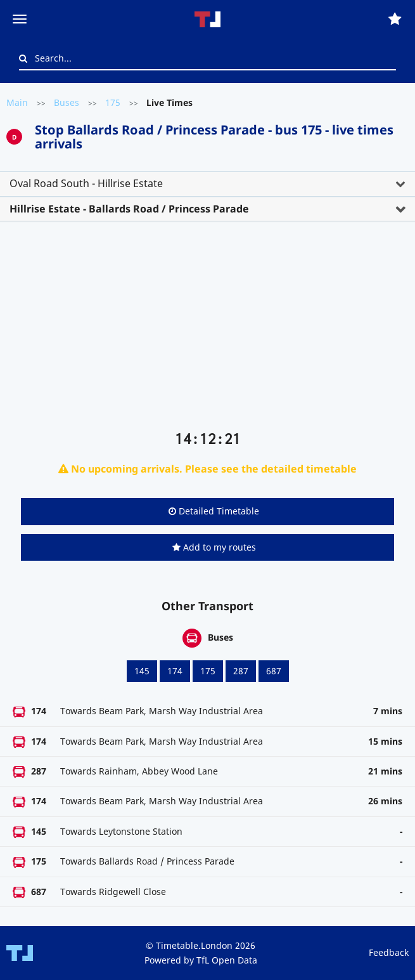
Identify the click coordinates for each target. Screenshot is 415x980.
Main (17, 102)
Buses (67, 102)
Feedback (389, 952)
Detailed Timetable (214, 511)
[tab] (207, 184)
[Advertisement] (207, 331)
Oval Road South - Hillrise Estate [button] (86, 183)
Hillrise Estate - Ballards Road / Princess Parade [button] (129, 209)
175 (113, 102)
